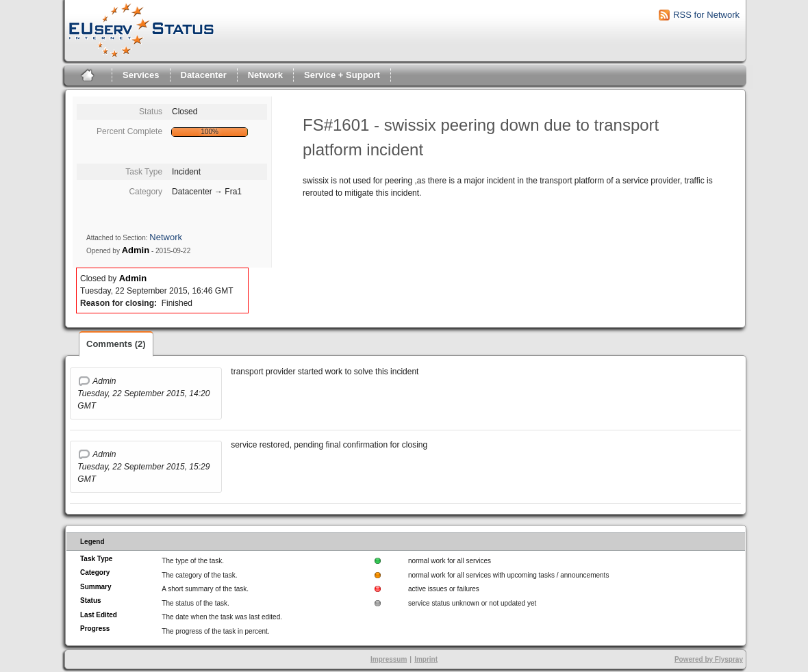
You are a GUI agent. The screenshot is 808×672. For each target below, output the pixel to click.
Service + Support (342, 75)
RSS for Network (706, 15)
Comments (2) (116, 344)
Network (265, 75)
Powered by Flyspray (709, 659)
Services (141, 75)
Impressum (389, 659)
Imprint (426, 659)
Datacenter (204, 75)
